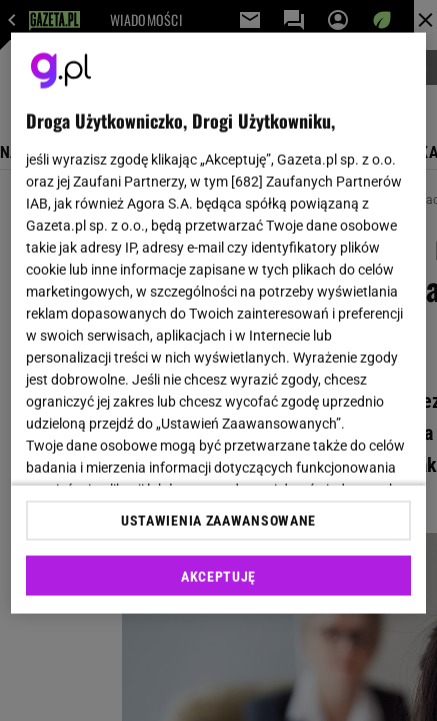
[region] (218, 323)
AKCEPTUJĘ (218, 576)
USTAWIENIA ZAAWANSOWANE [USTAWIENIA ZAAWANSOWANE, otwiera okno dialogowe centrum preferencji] (218, 520)
